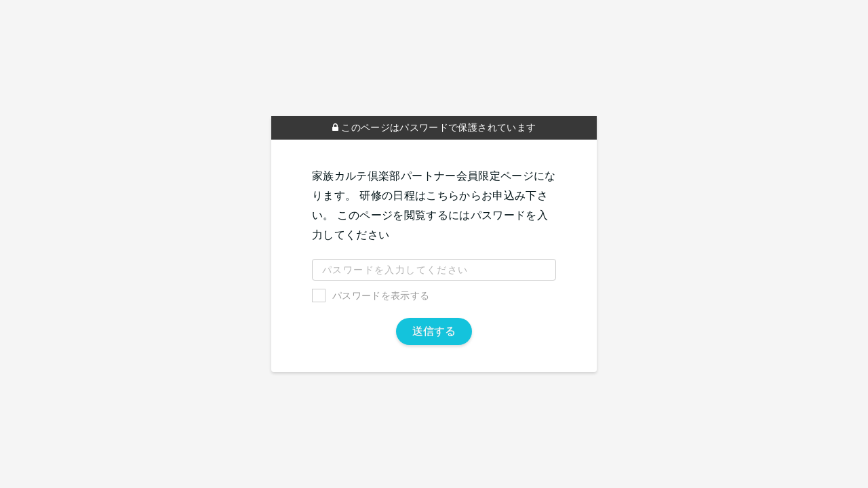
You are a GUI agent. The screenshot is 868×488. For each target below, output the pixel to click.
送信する (434, 331)
